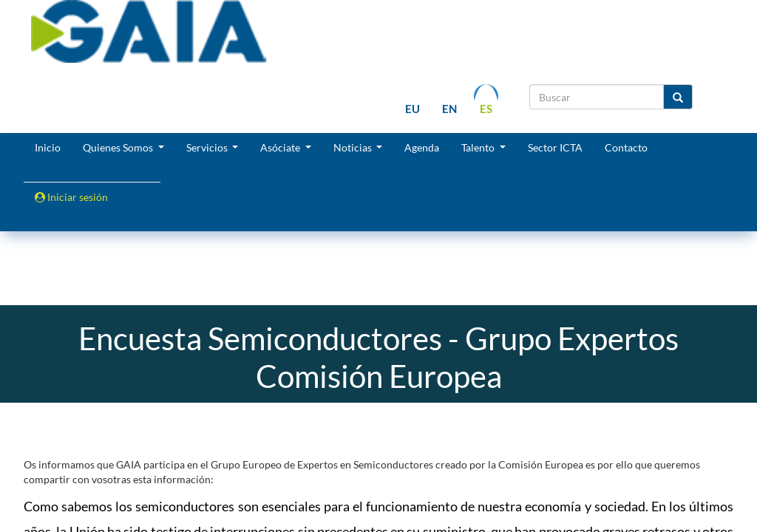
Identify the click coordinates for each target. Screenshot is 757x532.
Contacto (626, 147)
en (449, 109)
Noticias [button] (354, 147)
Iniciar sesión (71, 197)
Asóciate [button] (281, 147)
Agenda (422, 147)
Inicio (48, 147)
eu (413, 109)
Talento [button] (479, 147)
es (486, 109)
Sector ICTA (555, 147)
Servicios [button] (208, 147)
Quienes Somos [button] (119, 147)
